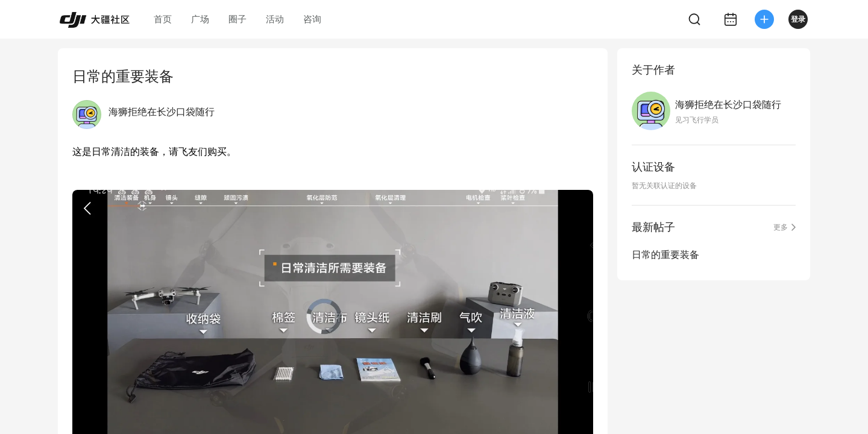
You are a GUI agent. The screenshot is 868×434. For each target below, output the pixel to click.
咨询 (312, 19)
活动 (275, 19)
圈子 (237, 19)
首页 (163, 19)
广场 (200, 19)
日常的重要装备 (665, 255)
